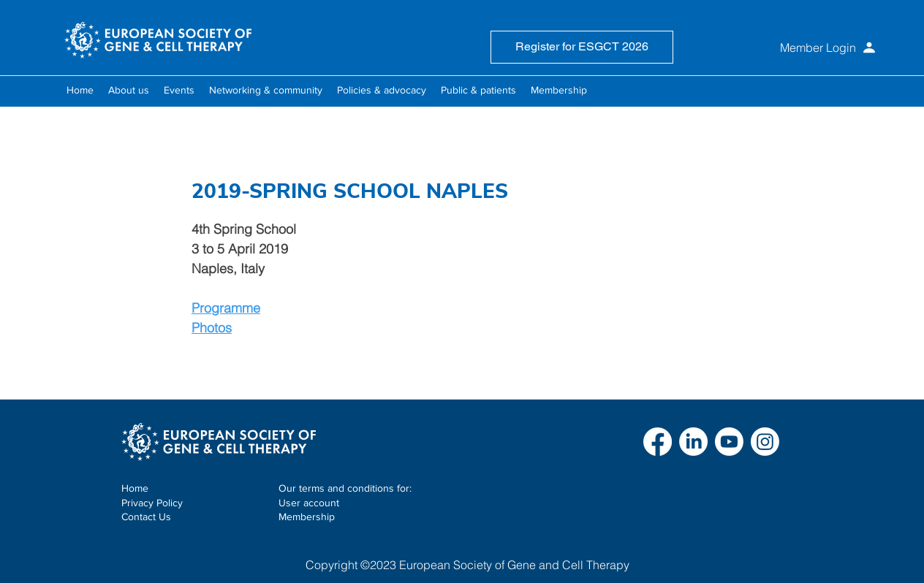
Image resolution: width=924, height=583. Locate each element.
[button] (129, 90)
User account (309, 503)
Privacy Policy (152, 503)
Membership (307, 517)
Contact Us (146, 517)
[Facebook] (658, 442)
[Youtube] (729, 442)
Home (135, 488)
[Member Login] (789, 47)
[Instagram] (765, 442)
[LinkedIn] (693, 442)
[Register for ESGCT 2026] (582, 47)
